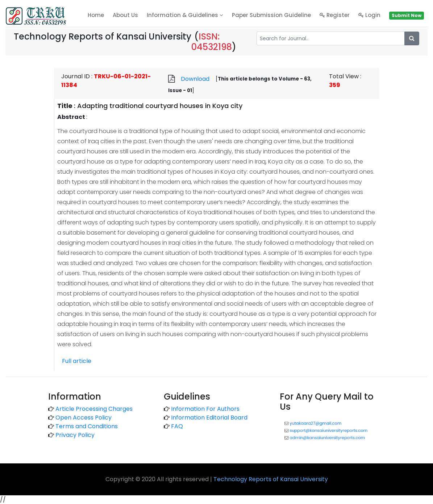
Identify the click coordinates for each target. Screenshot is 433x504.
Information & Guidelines (185, 15)
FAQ (177, 426)
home (96, 15)
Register (335, 15)
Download (195, 79)
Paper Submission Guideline (271, 15)
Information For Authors (205, 409)
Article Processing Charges (94, 409)
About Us (125, 15)
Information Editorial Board (209, 418)
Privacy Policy (75, 435)
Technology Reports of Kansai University (271, 479)
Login (369, 15)
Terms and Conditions (87, 426)
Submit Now (407, 15)
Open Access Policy (84, 418)
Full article (77, 361)
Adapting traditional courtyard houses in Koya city (160, 106)
